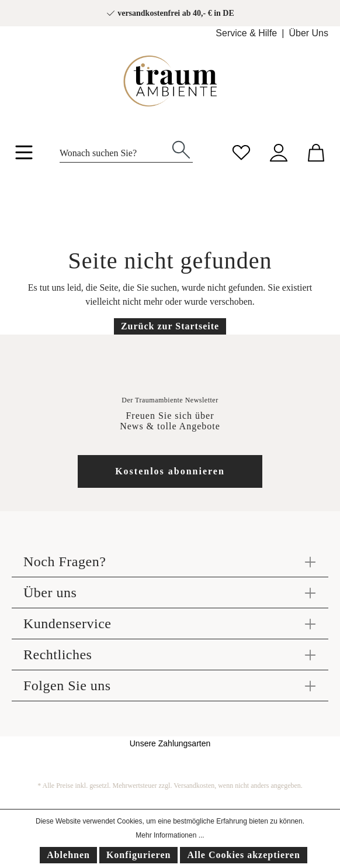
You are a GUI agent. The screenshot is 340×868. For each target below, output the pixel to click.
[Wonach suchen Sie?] (115, 150)
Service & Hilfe (246, 33)
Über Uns (308, 33)
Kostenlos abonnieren (170, 471)
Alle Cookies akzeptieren (243, 855)
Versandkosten (194, 786)
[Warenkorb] (316, 151)
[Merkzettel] (241, 151)
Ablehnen (68, 855)
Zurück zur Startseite (170, 326)
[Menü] (24, 154)
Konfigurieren (138, 855)
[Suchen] (181, 149)
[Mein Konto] (279, 151)
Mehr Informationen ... (170, 835)
